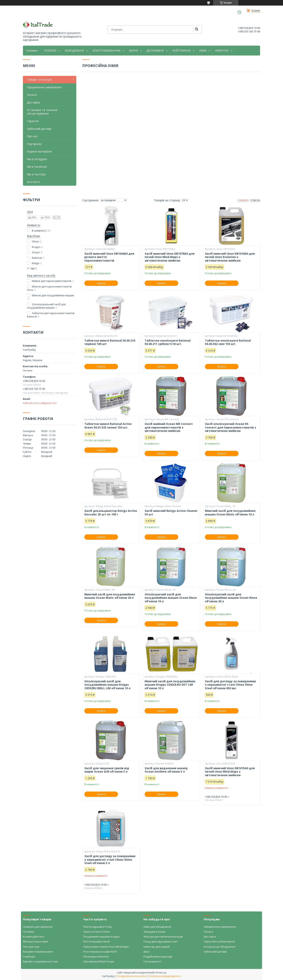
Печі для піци (31, 947)
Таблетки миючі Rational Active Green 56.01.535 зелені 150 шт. (108, 426)
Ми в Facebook (37, 167)
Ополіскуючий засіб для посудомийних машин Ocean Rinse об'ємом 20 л (231, 598)
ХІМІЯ (203, 51)
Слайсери (29, 956)
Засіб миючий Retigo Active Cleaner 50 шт (171, 513)
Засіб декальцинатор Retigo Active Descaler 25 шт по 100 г (111, 513)
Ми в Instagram (37, 159)
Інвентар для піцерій (157, 947)
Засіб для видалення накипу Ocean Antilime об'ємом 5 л (166, 770)
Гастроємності (152, 961)
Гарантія (33, 121)
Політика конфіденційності (165, 976)
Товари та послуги (39, 80)
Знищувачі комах (154, 932)
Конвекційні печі (33, 937)
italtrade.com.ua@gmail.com (40, 403)
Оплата (32, 95)
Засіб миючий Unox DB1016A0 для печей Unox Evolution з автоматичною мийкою (230, 257)
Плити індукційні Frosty (98, 927)
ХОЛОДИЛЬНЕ (74, 51)
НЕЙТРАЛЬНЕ (182, 51)
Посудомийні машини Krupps (101, 937)
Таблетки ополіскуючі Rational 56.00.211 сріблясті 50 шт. (168, 342)
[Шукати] (196, 29)
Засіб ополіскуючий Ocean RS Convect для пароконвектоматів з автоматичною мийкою (231, 427)
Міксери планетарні (35, 941)
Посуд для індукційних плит (161, 941)
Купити (101, 283)
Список (255, 200)
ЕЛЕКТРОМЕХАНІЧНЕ (107, 51)
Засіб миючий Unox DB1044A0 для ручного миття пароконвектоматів (109, 257)
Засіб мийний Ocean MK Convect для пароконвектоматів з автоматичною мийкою (169, 427)
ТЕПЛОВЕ (50, 51)
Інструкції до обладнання (220, 947)
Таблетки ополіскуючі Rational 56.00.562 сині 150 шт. (228, 342)
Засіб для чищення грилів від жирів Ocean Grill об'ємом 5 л (107, 770)
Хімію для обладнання (157, 927)
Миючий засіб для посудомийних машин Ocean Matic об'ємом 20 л (110, 596)
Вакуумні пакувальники (38, 952)
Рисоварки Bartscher (96, 956)
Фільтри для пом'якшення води (163, 937)
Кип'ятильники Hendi (96, 941)
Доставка (33, 102)
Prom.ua (161, 972)
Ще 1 (34, 268)
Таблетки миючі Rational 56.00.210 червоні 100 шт (110, 342)
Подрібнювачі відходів (158, 956)
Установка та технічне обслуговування (42, 112)
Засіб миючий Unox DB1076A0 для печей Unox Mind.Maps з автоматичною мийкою (170, 257)
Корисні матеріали (39, 151)
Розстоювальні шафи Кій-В (100, 952)
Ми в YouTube (36, 174)
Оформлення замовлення (44, 87)
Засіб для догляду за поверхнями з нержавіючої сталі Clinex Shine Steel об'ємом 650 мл (230, 685)
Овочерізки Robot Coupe (99, 961)
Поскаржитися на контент (132, 976)
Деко (147, 952)
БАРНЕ (133, 51)
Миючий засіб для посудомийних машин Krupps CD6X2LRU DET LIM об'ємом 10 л (170, 685)
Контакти (33, 182)
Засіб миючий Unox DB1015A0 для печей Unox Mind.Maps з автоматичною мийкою (230, 772)
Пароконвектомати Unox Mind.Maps (106, 947)
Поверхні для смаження (38, 927)
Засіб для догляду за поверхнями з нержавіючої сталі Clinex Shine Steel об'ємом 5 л (110, 860)
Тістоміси (29, 932)
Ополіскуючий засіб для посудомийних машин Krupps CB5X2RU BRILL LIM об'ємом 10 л (107, 685)
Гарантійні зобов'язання (219, 941)
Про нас (32, 136)
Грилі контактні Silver (97, 932)
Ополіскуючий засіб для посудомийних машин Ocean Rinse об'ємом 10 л (171, 598)
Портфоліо (34, 144)
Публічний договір (39, 129)
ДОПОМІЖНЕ (155, 51)
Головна (32, 51)
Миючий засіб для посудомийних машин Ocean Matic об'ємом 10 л (230, 513)
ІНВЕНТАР (222, 51)
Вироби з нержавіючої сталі (40, 961)
